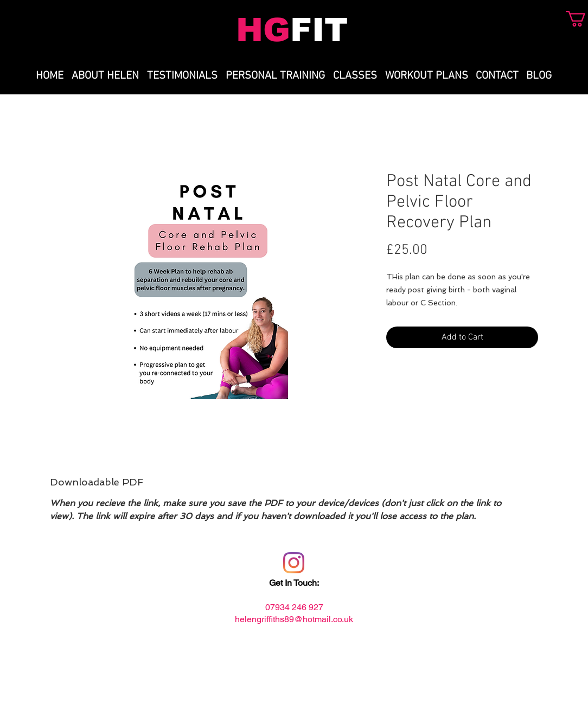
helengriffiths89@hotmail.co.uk (294, 619)
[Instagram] (294, 563)
